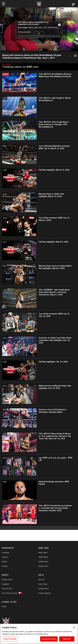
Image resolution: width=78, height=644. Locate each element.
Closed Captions (45, 593)
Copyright (5, 584)
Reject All (67, 639)
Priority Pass (43, 566)
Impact (4, 562)
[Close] (74, 628)
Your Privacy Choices (10, 593)
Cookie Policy (44, 589)
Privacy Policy (7, 580)
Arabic (4, 606)
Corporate (5, 553)
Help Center (43, 584)
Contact (5, 566)
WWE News (43, 553)
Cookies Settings (10, 639)
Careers (5, 557)
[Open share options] (75, 55)
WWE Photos (43, 562)
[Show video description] (70, 55)
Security (41, 580)
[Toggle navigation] (4, 4)
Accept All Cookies (49, 639)
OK (39, 33)
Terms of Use (7, 589)
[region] (39, 634)
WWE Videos (43, 557)
